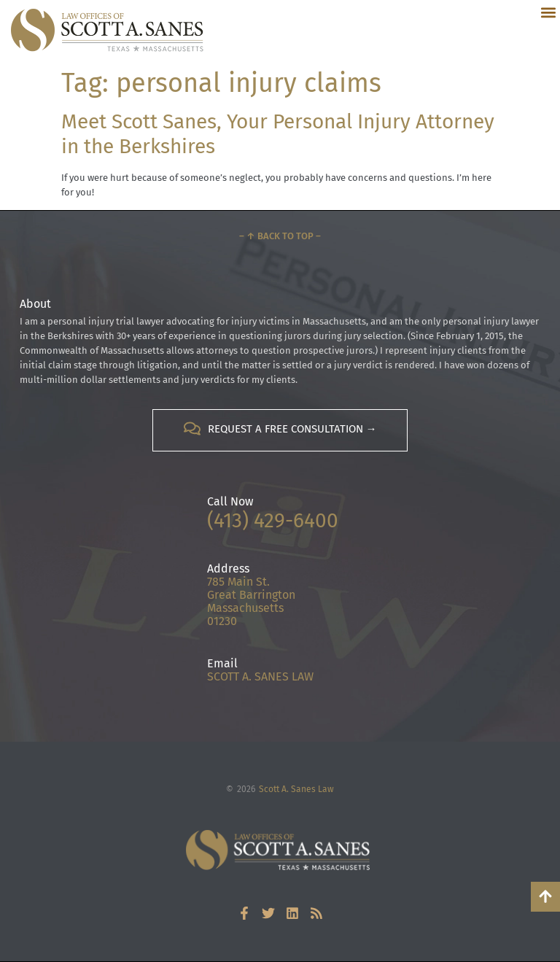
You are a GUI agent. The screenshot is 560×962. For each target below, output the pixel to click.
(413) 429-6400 (273, 520)
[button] (548, 12)
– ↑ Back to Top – (280, 236)
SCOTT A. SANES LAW (260, 676)
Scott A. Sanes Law (296, 789)
